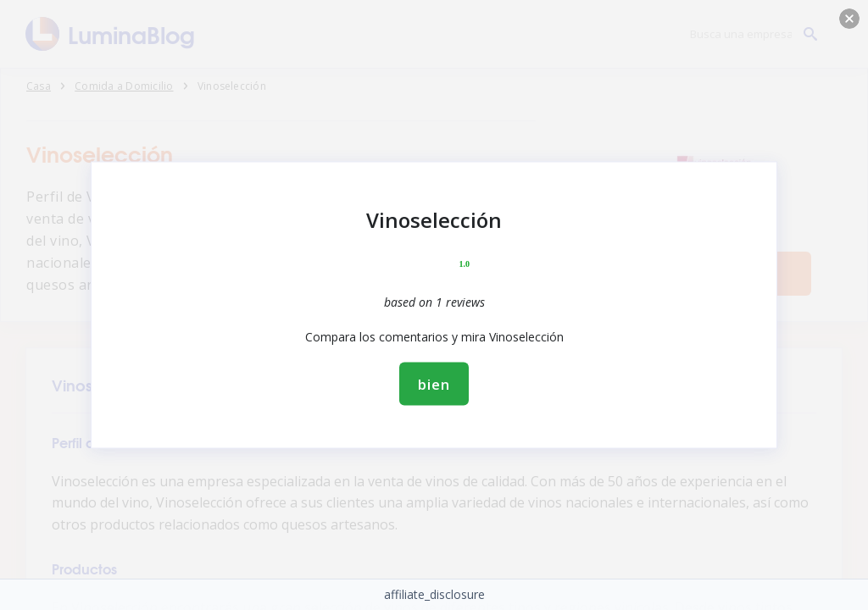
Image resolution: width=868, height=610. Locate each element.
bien (434, 384)
